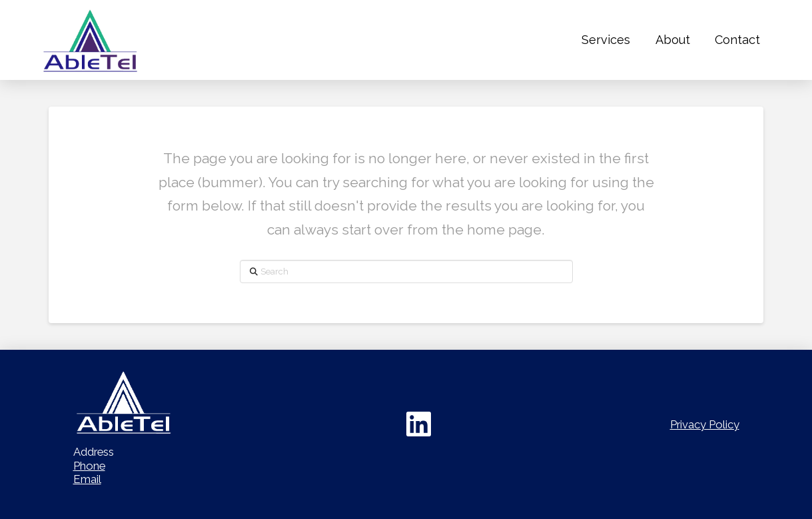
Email (87, 479)
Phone (89, 466)
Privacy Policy (705, 424)
